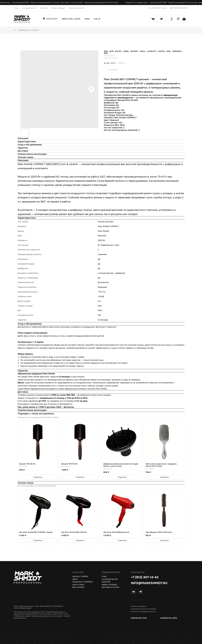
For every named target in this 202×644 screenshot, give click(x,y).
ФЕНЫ (75, 579)
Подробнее (38, 477)
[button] (51, 19)
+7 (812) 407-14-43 (145, 577)
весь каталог (79, 587)
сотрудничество (110, 579)
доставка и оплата (110, 587)
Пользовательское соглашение (143, 609)
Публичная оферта (138, 606)
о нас (104, 576)
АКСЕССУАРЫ (78, 585)
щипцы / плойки (80, 576)
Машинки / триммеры (83, 582)
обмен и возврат (109, 585)
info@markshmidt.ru (149, 583)
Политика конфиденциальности (144, 612)
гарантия (106, 582)
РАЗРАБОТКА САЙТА (169, 618)
